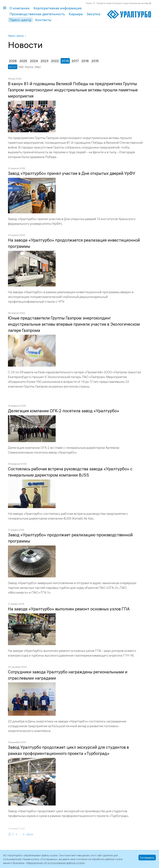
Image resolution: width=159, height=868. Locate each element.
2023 (44, 61)
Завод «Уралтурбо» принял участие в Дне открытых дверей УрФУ (72, 173)
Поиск (89, 3)
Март (38, 67)
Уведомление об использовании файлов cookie (55, 863)
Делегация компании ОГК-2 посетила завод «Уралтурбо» (64, 411)
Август (13, 67)
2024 (34, 61)
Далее (30, 834)
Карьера (76, 14)
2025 (23, 61)
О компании (20, 8)
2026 (13, 61)
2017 (75, 61)
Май (21, 67)
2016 (85, 61)
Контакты (43, 20)
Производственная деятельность (37, 14)
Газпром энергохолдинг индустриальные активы (123, 3)
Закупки (93, 14)
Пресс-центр (20, 20)
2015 (95, 61)
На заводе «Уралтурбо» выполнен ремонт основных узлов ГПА (69, 609)
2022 (55, 61)
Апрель (29, 67)
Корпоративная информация (58, 8)
